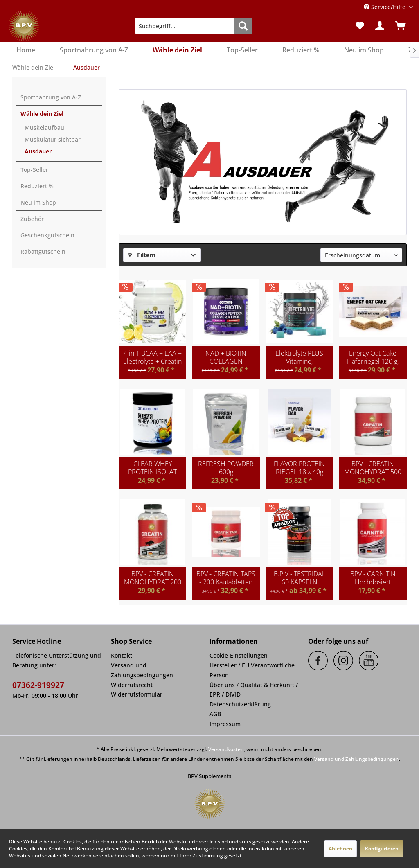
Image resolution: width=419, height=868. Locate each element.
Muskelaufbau (44, 127)
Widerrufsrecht (132, 685)
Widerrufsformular (137, 694)
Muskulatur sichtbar (53, 139)
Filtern (142, 255)
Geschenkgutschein (47, 235)
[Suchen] (243, 26)
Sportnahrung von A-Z (51, 97)
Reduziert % (37, 186)
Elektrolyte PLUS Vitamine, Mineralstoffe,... (299, 357)
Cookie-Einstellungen (239, 655)
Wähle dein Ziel (42, 114)
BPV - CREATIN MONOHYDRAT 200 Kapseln (153, 578)
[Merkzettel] (360, 26)
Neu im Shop (38, 202)
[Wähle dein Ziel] (177, 50)
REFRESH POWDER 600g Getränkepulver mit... (226, 468)
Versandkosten (226, 749)
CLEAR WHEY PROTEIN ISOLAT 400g (152, 468)
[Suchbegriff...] (193, 26)
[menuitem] (193, 26)
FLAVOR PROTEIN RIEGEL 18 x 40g (299, 468)
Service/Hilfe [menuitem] (385, 7)
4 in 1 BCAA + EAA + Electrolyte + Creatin (152, 357)
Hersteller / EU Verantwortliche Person (252, 670)
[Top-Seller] (242, 50)
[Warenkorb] (403, 26)
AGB (215, 714)
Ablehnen (340, 849)
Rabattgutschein (43, 251)
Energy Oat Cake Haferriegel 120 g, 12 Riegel (373, 357)
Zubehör (32, 219)
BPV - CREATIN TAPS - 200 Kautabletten (226, 578)
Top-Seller (34, 170)
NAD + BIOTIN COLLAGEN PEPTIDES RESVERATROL (226, 357)
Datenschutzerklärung (240, 704)
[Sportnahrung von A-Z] (94, 50)
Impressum (225, 724)
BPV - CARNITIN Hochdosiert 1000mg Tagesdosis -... (373, 578)
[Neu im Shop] (364, 50)
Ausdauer (38, 151)
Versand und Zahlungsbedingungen (142, 670)
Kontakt (122, 655)
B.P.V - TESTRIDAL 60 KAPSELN (300, 578)
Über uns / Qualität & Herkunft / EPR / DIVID (254, 690)
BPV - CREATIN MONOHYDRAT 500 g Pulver (373, 468)
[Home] (26, 50)
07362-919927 (38, 685)
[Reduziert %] (301, 50)
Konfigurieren (382, 849)
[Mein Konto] (380, 26)
